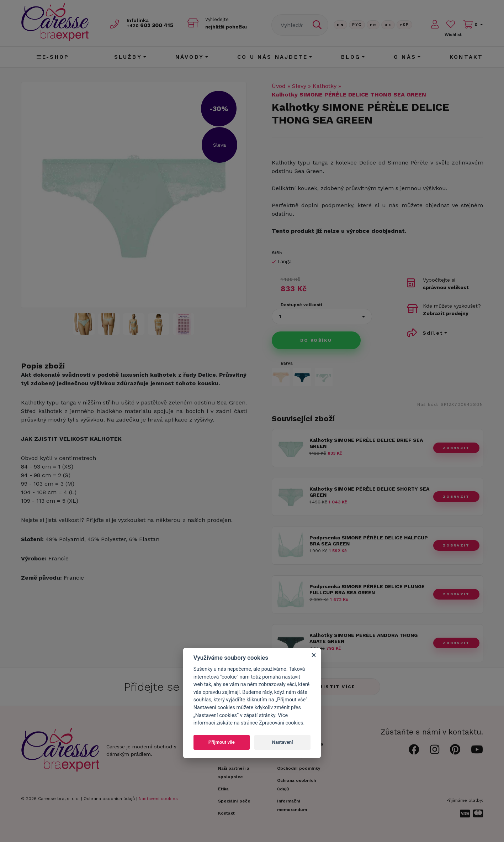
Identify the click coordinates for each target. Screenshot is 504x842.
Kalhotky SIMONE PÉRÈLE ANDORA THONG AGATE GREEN (364, 638)
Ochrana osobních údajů (109, 799)
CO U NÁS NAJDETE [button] (272, 57)
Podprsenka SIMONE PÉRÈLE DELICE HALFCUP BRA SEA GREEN (369, 541)
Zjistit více (336, 687)
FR (373, 25)
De (388, 25)
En (340, 25)
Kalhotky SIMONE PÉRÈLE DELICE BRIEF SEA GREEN (366, 443)
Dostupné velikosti (301, 305)
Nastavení (283, 742)
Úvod (279, 86)
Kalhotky (325, 86)
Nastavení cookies (158, 799)
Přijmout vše (222, 742)
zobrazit (456, 448)
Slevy (299, 86)
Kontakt (466, 57)
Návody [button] (190, 57)
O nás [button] (405, 57)
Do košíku (316, 340)
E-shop (53, 57)
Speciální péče (234, 801)
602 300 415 (153, 25)
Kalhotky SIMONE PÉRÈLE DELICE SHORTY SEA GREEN (369, 492)
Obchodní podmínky (299, 768)
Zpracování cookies (281, 723)
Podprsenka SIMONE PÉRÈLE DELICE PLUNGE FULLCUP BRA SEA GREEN (367, 589)
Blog (351, 57)
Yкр (404, 25)
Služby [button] (128, 57)
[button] (322, 317)
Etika (223, 789)
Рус (357, 25)
